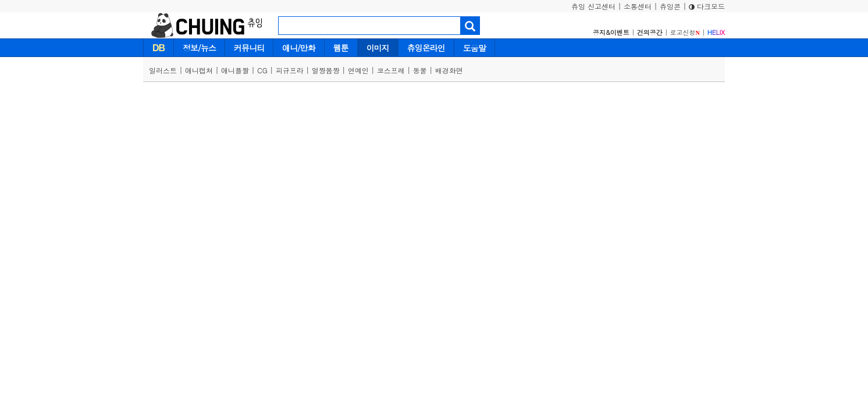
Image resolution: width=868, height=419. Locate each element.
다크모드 (707, 6)
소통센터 (638, 6)
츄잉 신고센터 (593, 6)
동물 (420, 70)
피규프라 (290, 70)
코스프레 (391, 70)
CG (262, 70)
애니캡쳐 (199, 70)
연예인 (358, 70)
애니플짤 (235, 70)
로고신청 (685, 32)
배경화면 (449, 70)
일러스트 (163, 70)
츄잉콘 (670, 6)
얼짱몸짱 (326, 70)
